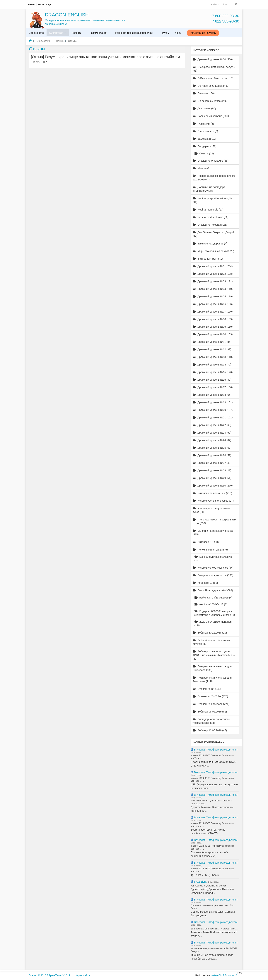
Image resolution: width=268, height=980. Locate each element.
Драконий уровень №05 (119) (213, 296)
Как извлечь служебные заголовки (208, 886)
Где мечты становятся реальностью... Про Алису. (212, 907)
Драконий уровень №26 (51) (212, 455)
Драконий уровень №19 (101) (213, 402)
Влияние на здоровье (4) (210, 244)
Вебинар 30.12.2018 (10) (210, 633)
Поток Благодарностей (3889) (213, 590)
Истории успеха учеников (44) (213, 568)
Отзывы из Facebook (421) (211, 704)
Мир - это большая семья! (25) (213, 251)
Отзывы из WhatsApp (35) (211, 161)
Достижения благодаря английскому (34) (209, 189)
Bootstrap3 (231, 975)
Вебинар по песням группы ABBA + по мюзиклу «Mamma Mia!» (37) (214, 655)
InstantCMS (217, 975)
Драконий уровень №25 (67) (212, 448)
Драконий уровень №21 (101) (213, 417)
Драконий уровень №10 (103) (213, 334)
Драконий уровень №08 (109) (213, 319)
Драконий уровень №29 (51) (212, 478)
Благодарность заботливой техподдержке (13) (211, 721)
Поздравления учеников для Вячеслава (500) (212, 668)
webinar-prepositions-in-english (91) (213, 200)
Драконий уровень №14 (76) (212, 365)
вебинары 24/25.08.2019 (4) (213, 598)
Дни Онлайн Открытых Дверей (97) (214, 234)
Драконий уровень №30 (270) (213, 486)
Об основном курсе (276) (210, 101)
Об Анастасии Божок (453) (211, 86)
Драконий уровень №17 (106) (213, 387)
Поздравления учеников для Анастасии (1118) (212, 679)
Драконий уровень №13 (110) (213, 357)
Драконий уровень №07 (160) (213, 312)
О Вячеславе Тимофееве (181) (214, 78)
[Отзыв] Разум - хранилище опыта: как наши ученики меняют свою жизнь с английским (106, 57)
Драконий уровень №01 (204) (213, 266)
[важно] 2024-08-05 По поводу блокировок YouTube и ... (212, 757)
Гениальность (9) (205, 131)
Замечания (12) (204, 139)
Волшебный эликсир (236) (211, 116)
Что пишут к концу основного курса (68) (212, 510)
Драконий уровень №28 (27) (212, 470)
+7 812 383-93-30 (224, 21)
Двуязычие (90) (204, 108)
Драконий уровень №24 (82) (212, 440)
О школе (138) (204, 93)
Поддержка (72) (205, 146)
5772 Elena (200, 882)
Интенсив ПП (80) (206, 542)
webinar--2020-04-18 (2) (211, 604)
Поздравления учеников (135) (213, 575)
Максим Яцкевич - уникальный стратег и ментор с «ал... (212, 802)
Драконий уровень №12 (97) (212, 349)
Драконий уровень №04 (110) (213, 289)
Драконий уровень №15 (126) (213, 372)
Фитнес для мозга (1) (208, 259)
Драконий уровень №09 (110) (213, 327)
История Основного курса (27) (213, 501)
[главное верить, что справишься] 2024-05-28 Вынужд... (214, 950)
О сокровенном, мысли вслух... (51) (214, 69)
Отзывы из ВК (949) (207, 689)
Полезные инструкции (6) (210, 550)
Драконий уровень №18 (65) (212, 395)
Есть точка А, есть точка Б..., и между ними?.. (214, 929)
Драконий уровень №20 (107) (213, 410)
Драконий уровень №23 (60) (212, 433)
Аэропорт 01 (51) (205, 583)
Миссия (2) (202, 168)
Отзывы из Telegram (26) (210, 225)
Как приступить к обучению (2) (213, 559)
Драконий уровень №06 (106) (213, 304)
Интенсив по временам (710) (212, 493)
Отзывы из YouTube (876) (210, 696)
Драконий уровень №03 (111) (213, 281)
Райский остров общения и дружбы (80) (211, 642)
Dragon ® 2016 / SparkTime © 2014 (49, 975)
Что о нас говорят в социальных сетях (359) (214, 521)
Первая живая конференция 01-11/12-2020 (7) (214, 178)
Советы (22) (204, 153)
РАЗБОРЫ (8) (203, 124)
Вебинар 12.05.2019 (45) (210, 730)
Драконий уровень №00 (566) (213, 59)
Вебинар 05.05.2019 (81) (210, 712)
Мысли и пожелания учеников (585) (213, 533)
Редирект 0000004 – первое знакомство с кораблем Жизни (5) (215, 613)
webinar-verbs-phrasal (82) (211, 217)
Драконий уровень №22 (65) (212, 425)
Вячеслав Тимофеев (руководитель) (216, 750)
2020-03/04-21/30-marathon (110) (213, 624)
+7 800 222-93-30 (224, 16)
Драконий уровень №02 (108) (213, 274)
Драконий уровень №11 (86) (212, 342)
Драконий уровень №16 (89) (212, 380)
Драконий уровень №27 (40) (212, 463)
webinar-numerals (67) (208, 210)
